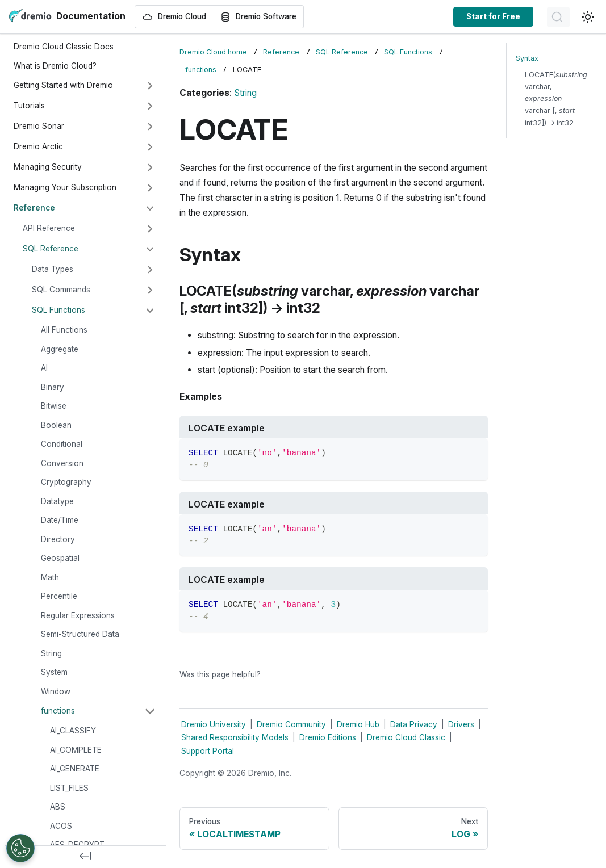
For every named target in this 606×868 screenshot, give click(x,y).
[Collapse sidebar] (85, 857)
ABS (58, 807)
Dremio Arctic (38, 146)
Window (56, 691)
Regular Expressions (78, 615)
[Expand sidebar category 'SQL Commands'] (150, 290)
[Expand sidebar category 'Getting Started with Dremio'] (150, 86)
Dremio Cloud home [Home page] (213, 52)
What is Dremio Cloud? (55, 66)
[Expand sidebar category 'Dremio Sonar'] (150, 127)
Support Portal (208, 751)
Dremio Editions (328, 737)
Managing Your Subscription (65, 187)
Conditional (62, 444)
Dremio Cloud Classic (406, 737)
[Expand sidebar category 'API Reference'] (150, 229)
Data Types (53, 269)
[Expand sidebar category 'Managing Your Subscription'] (150, 188)
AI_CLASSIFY (73, 731)
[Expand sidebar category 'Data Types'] (150, 270)
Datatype (57, 501)
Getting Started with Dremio (63, 85)
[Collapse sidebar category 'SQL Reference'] (150, 249)
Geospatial (60, 558)
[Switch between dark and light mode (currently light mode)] (588, 17)
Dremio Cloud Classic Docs (64, 47)
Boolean (56, 425)
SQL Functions (58, 310)
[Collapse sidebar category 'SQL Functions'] (150, 311)
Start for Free (493, 16)
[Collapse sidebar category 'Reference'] (150, 208)
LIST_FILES (69, 788)
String (51, 653)
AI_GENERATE (75, 769)
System (54, 672)
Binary (53, 387)
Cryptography (66, 482)
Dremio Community (291, 724)
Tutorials (29, 106)
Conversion (62, 463)
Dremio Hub (358, 724)
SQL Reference (51, 249)
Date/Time (60, 520)
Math (50, 577)
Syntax (527, 58)
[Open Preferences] (20, 848)
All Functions (64, 330)
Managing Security (48, 167)
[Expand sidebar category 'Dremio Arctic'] (150, 147)
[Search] (558, 17)
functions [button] (58, 711)
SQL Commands (61, 290)
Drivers (461, 724)
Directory (58, 539)
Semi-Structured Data (80, 634)
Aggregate (60, 349)
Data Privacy (414, 724)
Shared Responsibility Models (235, 737)
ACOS (61, 826)
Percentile (59, 596)
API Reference (49, 228)
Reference (34, 208)
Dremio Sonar (39, 126)
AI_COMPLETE (76, 750)
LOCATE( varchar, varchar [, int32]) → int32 (556, 98)
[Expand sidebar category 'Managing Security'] (150, 167)
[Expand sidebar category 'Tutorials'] (150, 106)
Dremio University (214, 724)
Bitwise (54, 406)
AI (44, 368)
